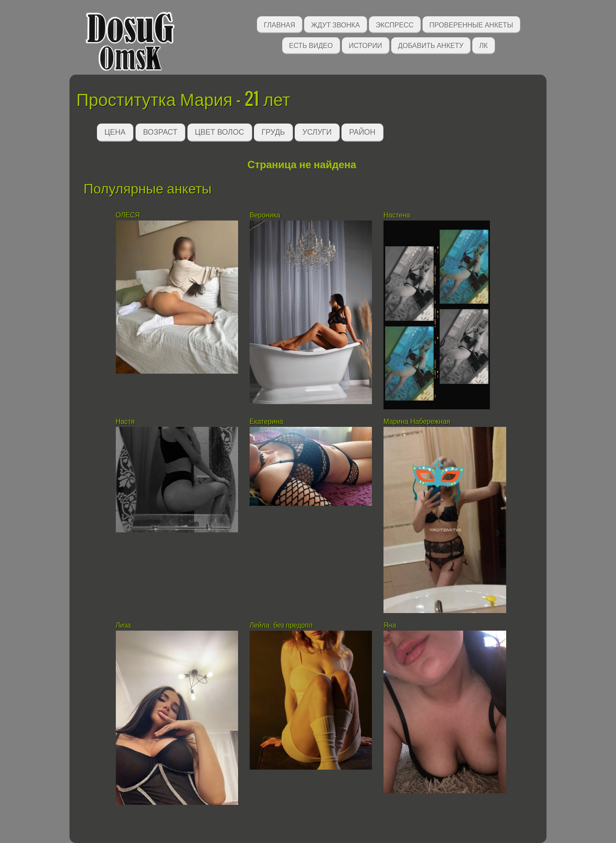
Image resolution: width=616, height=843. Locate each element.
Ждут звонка (335, 24)
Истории (365, 45)
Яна (390, 625)
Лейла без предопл (281, 625)
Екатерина (266, 421)
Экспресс (395, 24)
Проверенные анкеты (471, 24)
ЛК (483, 45)
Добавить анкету (431, 45)
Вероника (265, 215)
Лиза (124, 625)
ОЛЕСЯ (129, 215)
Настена (398, 215)
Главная (279, 24)
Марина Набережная (417, 421)
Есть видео (311, 45)
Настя (126, 421)
